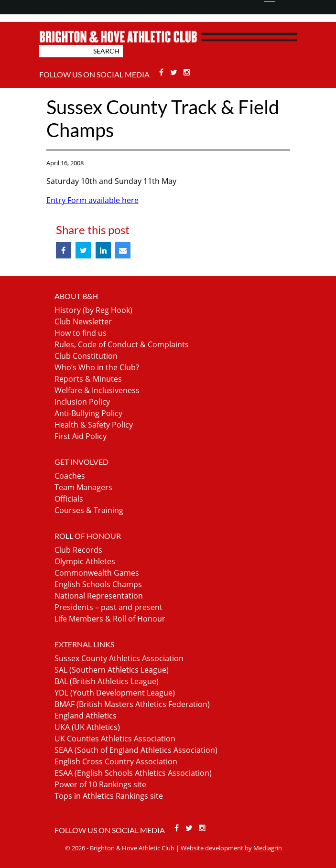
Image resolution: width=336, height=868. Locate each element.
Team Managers (83, 487)
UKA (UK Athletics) (87, 727)
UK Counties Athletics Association (115, 739)
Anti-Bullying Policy (88, 413)
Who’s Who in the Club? (97, 367)
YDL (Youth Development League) (115, 693)
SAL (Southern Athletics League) (112, 670)
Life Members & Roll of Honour (110, 619)
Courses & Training (89, 510)
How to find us (81, 333)
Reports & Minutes (88, 379)
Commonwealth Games (97, 573)
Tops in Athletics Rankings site (109, 796)
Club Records (78, 550)
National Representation (99, 596)
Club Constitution (86, 356)
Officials (69, 499)
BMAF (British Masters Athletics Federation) (132, 704)
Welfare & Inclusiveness (97, 390)
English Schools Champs (98, 584)
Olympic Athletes (85, 561)
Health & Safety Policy (94, 425)
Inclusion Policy (82, 402)
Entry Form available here (92, 200)
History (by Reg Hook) (93, 310)
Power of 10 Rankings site (100, 784)
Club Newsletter (83, 321)
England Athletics (86, 716)
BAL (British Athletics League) (107, 681)
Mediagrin (268, 848)
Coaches (70, 476)
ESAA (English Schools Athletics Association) (133, 773)
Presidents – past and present (108, 607)
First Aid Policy (81, 436)
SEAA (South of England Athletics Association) (136, 750)
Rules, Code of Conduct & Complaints (122, 344)
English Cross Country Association (116, 761)
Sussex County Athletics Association (119, 658)
